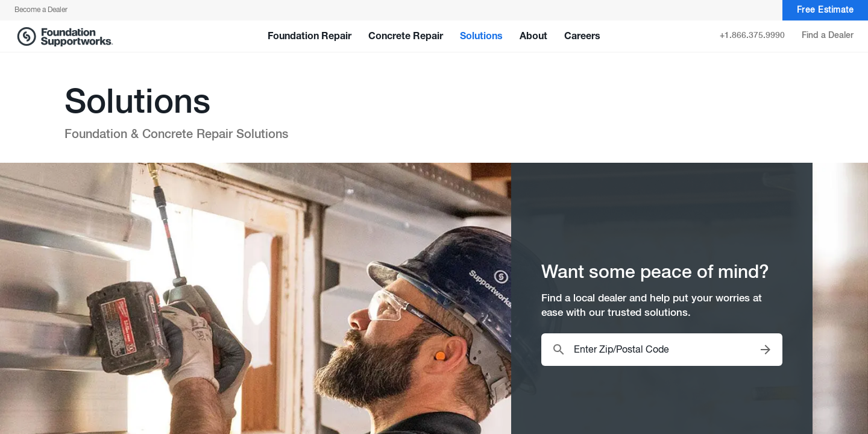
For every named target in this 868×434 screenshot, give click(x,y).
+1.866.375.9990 (752, 36)
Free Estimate (826, 11)
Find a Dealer (828, 36)
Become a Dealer (41, 10)
